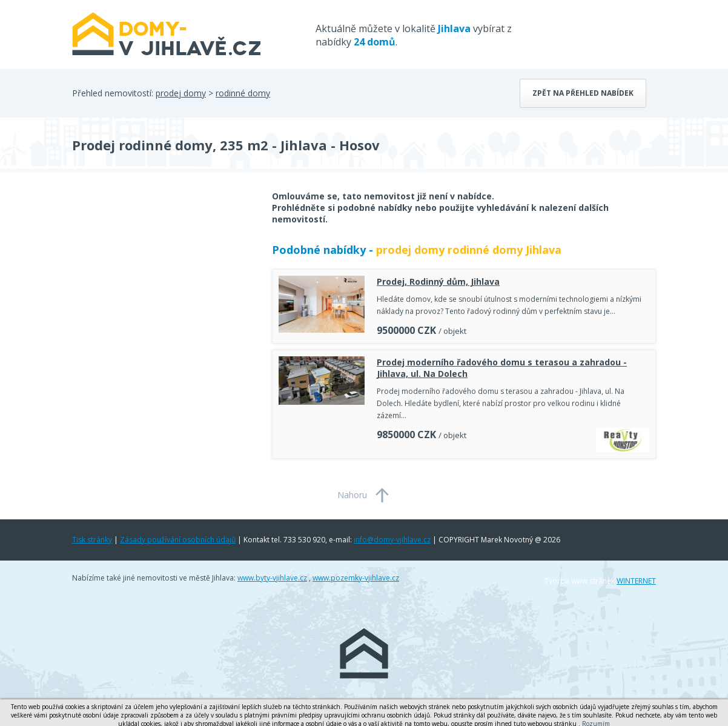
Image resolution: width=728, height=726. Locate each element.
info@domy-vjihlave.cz (392, 540)
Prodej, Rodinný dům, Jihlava (438, 281)
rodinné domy (243, 93)
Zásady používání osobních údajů (178, 540)
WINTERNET (636, 581)
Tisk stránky (92, 540)
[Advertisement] (163, 287)
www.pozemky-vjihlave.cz (356, 578)
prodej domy (181, 93)
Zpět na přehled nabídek (583, 93)
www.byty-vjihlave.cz (272, 578)
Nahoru (352, 495)
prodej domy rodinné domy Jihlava (469, 250)
